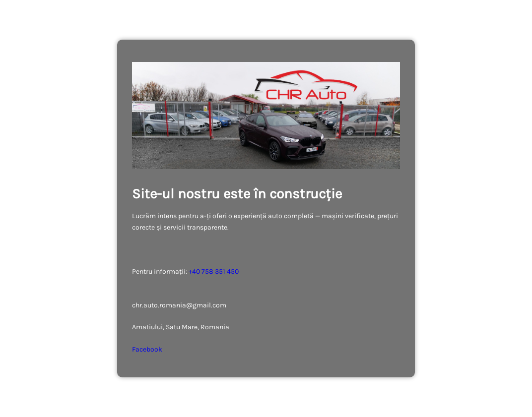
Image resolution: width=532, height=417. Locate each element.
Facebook (147, 349)
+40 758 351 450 (214, 271)
